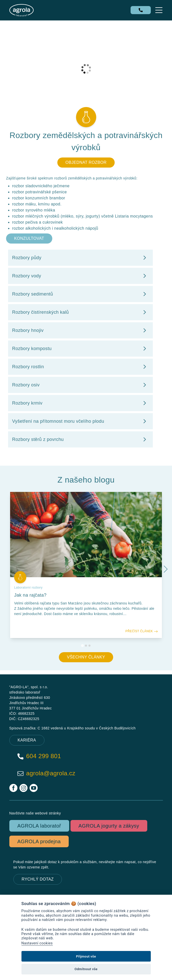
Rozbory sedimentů (80, 294)
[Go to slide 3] (90, 646)
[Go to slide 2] (86, 646)
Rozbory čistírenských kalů (80, 312)
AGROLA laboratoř (39, 826)
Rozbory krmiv (80, 403)
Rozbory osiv (80, 385)
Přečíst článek (142, 631)
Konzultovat (29, 238)
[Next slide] (166, 569)
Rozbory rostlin (80, 367)
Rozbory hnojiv (80, 330)
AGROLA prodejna (39, 841)
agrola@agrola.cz (46, 773)
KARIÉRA (27, 740)
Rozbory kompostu (80, 349)
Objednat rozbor (86, 162)
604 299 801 (39, 756)
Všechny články (86, 657)
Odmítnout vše (86, 969)
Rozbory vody (80, 276)
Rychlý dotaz (38, 879)
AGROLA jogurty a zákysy (109, 826)
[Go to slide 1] (82, 645)
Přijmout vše (86, 956)
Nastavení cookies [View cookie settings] (37, 943)
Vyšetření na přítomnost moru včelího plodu (80, 421)
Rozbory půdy (80, 258)
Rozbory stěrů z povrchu (80, 439)
